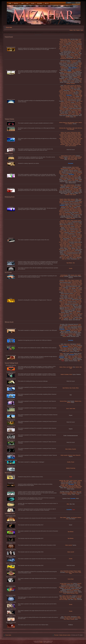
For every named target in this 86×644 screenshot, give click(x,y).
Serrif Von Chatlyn (77, 214)
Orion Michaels (64, 75)
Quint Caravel (70, 591)
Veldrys (68, 619)
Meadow (61, 73)
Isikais (72, 157)
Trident (73, 80)
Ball (72, 63)
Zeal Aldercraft (77, 320)
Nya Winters (79, 211)
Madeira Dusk (64, 71)
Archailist (76, 225)
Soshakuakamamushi (73, 253)
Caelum (75, 42)
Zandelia (73, 83)
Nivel (74, 309)
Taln (65, 56)
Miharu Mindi (70, 307)
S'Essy (62, 255)
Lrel (64, 305)
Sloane (65, 253)
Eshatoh (61, 157)
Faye (66, 137)
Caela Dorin (77, 228)
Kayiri (69, 493)
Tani (74, 316)
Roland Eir (62, 110)
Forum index (9, 27)
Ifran (69, 157)
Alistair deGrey (64, 156)
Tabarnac (75, 79)
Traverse (69, 80)
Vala (76, 159)
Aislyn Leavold (71, 86)
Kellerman (62, 302)
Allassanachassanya (65, 87)
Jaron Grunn (71, 99)
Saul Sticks (67, 315)
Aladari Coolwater (75, 280)
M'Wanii (64, 487)
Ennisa (62, 137)
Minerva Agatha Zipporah (67, 332)
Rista (74, 180)
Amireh (65, 200)
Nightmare (69, 74)
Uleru (67, 183)
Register (78, 30)
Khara (68, 241)
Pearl (76, 247)
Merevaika (71, 106)
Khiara (75, 176)
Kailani (79, 239)
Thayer (70, 182)
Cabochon (71, 170)
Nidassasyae (71, 178)
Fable (69, 67)
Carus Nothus (72, 287)
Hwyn (76, 45)
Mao (77, 49)
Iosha (64, 46)
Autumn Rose (68, 134)
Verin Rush (67, 82)
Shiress (75, 54)
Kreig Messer (62, 49)
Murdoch (69, 211)
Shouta (80, 315)
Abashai (62, 39)
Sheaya (77, 487)
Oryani (71, 415)
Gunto (74, 95)
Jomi (62, 100)
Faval (75, 293)
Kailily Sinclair (75, 299)
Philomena (62, 108)
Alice (79, 61)
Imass (71, 96)
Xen (77, 58)
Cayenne (61, 327)
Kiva (81, 302)
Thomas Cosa (63, 257)
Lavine (62, 177)
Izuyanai (61, 237)
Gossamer (74, 68)
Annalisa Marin (67, 88)
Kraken (72, 69)
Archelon (79, 62)
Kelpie (75, 208)
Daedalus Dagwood (68, 171)
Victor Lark (62, 116)
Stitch (76, 55)
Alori (67, 223)
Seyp (64, 215)
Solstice (71, 79)
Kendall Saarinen (64, 209)
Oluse (62, 51)
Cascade (67, 64)
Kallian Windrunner (67, 301)
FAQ (74, 30)
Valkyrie (65, 81)
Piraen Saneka (75, 179)
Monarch (67, 308)
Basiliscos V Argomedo (71, 186)
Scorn (68, 409)
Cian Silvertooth (78, 90)
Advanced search (76, 4)
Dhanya (73, 43)
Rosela (77, 52)
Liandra (71, 49)
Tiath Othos (71, 317)
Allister (71, 87)
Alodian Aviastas (70, 185)
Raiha (73, 212)
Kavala (66, 101)
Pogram (76, 192)
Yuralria (77, 494)
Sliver (66, 112)
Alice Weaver (77, 86)
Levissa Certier (68, 177)
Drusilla (62, 93)
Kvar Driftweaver (74, 304)
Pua (76, 310)
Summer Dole (70, 488)
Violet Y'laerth (79, 319)
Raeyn (65, 52)
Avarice (65, 63)
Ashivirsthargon (64, 40)
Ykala (79, 217)
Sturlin (68, 316)
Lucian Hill (66, 210)
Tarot (80, 112)
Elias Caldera (74, 44)
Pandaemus (67, 310)
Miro (71, 246)
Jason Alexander (69, 298)
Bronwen (61, 135)
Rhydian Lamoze (68, 143)
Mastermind (62, 192)
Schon (72, 315)
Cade (79, 286)
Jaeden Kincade (78, 46)
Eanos (64, 44)
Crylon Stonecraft (63, 92)
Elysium (64, 172)
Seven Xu (68, 111)
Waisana (74, 258)
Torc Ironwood (71, 159)
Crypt (77, 230)
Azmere (73, 227)
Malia (74, 49)
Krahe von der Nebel (73, 303)
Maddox (77, 191)
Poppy (80, 179)
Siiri (78, 54)
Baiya (79, 134)
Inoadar (77, 96)
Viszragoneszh (69, 116)
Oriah (80, 107)
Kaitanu (65, 100)
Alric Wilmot (78, 185)
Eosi (65, 94)
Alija (61, 223)
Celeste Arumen (74, 229)
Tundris (76, 216)
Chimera (76, 202)
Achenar (69, 167)
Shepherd (62, 79)
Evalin (66, 67)
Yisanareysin (74, 259)
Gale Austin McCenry (77, 128)
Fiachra (78, 293)
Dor (77, 92)
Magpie (69, 71)
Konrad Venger (77, 241)
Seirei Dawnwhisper (68, 252)
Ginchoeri (80, 596)
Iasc (64, 190)
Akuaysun (73, 199)
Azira (69, 227)
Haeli (67, 205)
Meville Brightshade (68, 73)
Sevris (61, 215)
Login (82, 30)
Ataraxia (63, 186)
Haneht (61, 96)
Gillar (70, 68)
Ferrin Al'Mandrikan (67, 173)
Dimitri (77, 43)
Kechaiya (63, 572)
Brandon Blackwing (68, 42)
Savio (80, 180)
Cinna (77, 64)
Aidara (66, 39)
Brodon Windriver (73, 286)
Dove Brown (69, 128)
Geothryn (78, 295)
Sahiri (70, 110)
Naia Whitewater (71, 107)
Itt (70, 46)
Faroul (60, 95)
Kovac (60, 242)
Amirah (70, 156)
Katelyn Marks (71, 240)
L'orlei (69, 104)
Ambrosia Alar (63, 62)
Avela (74, 455)
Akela (69, 199)
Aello (62, 86)
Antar (65, 617)
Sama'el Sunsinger (77, 110)
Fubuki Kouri (77, 204)
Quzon (79, 142)
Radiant (71, 76)
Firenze (62, 45)
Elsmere (78, 291)
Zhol (75, 117)
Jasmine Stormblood (77, 237)
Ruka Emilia (76, 314)
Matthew (66, 50)
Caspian (79, 42)
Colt (70, 43)
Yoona (80, 116)
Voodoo (72, 82)
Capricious (66, 202)
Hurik (68, 96)
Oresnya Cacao (67, 51)
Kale (70, 206)
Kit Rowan (74, 101)
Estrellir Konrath (70, 94)
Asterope (63, 89)
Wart (79, 361)
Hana (61, 190)
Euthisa (80, 172)
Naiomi (62, 142)
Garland (66, 235)
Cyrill (80, 187)
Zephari (68, 218)
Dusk (68, 65)
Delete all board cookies (65, 635)
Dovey (62, 136)
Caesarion (62, 64)
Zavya (72, 117)
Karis (73, 301)
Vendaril (77, 114)
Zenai (76, 619)
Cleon (65, 135)
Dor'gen (71, 571)
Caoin (75, 170)
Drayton (80, 92)
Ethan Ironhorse (65, 293)
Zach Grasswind (72, 146)
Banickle (76, 63)
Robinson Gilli (62, 314)
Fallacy (73, 67)
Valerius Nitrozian (63, 114)
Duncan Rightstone (68, 136)
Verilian (62, 82)
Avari (67, 89)
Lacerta (80, 242)
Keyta (73, 191)
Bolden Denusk (78, 354)
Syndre (62, 56)
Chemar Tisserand (64, 43)
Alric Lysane (67, 133)
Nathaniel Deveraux (67, 590)
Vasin (71, 144)
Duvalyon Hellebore (68, 93)
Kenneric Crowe (72, 302)
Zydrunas (73, 218)
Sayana (68, 54)
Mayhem (78, 71)
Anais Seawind (73, 284)
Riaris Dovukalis (77, 108)
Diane (70, 203)
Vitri (62, 320)
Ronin (77, 180)
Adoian (62, 133)
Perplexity (78, 75)
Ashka (70, 40)
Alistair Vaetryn (68, 281)
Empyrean (67, 204)
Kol (77, 101)
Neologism (63, 74)
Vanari (69, 81)
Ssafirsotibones (69, 254)
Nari (72, 158)
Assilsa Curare (64, 170)
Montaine (72, 308)
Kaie (64, 48)
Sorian (79, 158)
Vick (81, 114)
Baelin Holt (78, 40)
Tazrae (67, 144)
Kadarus (62, 158)
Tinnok (70, 113)
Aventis (73, 40)
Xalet (74, 58)
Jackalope (63, 69)
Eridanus (80, 44)
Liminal (69, 70)
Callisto (67, 187)
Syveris (77, 367)
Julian (62, 176)
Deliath (74, 289)
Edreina (68, 44)
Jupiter (69, 357)
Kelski (77, 48)
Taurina (69, 56)
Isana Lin (70, 98)
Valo (60, 258)
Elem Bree (76, 93)
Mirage (75, 73)
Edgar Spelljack (78, 290)
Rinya (73, 52)
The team (56, 635)
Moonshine (68, 192)
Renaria (70, 180)
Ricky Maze (62, 249)
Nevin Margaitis (68, 309)
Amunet (76, 224)
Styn (71, 316)
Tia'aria (66, 113)
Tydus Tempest (70, 57)
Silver (81, 487)
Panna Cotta (68, 212)
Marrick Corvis (70, 105)
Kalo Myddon (69, 139)
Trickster (79, 182)
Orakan (72, 142)
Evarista (74, 449)
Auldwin (69, 617)
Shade (74, 143)
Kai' (80, 299)
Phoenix (62, 76)
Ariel (64, 354)
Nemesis (80, 73)
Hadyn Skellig (71, 45)
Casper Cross (79, 287)
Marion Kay (63, 105)
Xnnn (80, 58)
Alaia (69, 39)
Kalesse (74, 206)
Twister (77, 80)
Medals (71, 30)
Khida (80, 48)
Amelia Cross (70, 224)
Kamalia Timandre (67, 191)
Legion (65, 70)
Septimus (64, 494)
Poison (67, 76)
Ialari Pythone (74, 137)
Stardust (75, 360)
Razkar (69, 52)
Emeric (68, 172)
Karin (66, 176)
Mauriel (62, 106)
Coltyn (80, 64)
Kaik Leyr (75, 239)
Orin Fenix (74, 51)
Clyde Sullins (62, 289)
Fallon (77, 67)
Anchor (69, 62)
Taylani (70, 335)
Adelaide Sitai (63, 221)
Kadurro (67, 299)
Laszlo (67, 49)
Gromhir (66, 157)
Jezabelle (76, 298)
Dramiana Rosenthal (77, 203)
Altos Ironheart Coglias (65, 283)
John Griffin (76, 190)
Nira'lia (79, 50)
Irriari (68, 46)
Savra (64, 111)
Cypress (61, 171)
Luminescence (78, 70)
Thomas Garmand (64, 317)
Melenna (66, 106)
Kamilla (67, 48)
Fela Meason (75, 356)
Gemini (66, 295)
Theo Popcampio (76, 255)
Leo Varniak (78, 102)
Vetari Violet (72, 409)
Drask (77, 289)
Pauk (62, 52)
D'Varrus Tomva (77, 136)
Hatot (70, 205)
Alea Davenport (74, 61)
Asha (79, 88)
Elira (75, 65)
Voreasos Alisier (68, 217)
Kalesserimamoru (72, 100)
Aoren (80, 39)
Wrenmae (77, 82)
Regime (75, 76)
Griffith (79, 189)
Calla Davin (66, 90)
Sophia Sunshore (64, 55)
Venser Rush (78, 81)
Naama (65, 107)
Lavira (72, 243)
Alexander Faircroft (77, 222)
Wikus (77, 388)
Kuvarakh (71, 242)
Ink (78, 68)
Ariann (61, 63)
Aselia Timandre (71, 200)
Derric (71, 492)
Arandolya (78, 168)
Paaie (69, 75)
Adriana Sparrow (63, 123)
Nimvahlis (75, 50)
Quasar (66, 180)
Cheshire (72, 64)
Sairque (68, 214)
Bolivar (75, 584)
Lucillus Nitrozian (64, 104)
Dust (60, 290)
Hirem (65, 96)
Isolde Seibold (75, 98)
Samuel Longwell (71, 251)
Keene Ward (72, 48)
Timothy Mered (75, 56)
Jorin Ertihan (66, 239)
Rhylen (78, 313)
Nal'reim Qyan (78, 308)
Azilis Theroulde (65, 482)
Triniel (68, 489)
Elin (72, 291)
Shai (72, 54)
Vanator (73, 81)
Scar (67, 77)
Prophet (62, 180)
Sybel (79, 55)
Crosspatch (64, 65)
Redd (71, 313)
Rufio (77, 249)
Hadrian (66, 45)
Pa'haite (64, 179)
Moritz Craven (77, 141)
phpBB (41, 642)
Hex (75, 174)
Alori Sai (73, 39)
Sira (81, 54)
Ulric (75, 57)
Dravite (65, 231)
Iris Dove (67, 190)
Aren (80, 225)
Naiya (74, 246)
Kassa (76, 301)
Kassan (68, 208)
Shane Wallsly (76, 77)
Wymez (70, 320)
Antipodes (74, 62)
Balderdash (78, 200)
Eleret (65, 291)
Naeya (70, 50)
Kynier (61, 70)
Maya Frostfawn (70, 141)
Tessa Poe (78, 316)
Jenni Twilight (71, 401)
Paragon (73, 75)
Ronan (70, 249)
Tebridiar (69, 494)
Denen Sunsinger (71, 92)
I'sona (72, 46)
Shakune (71, 77)
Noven (77, 107)
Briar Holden (77, 89)
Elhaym (80, 171)
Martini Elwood (77, 105)
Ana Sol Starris (65, 284)
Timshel (64, 80)
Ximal (69, 259)
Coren (66, 124)
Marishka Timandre (77, 210)
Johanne (79, 99)
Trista (74, 113)
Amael (75, 87)
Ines (74, 96)
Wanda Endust (72, 183)
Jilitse (61, 48)
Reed (63, 143)
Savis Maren (78, 251)
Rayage (67, 108)
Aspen (68, 354)
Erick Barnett (71, 292)
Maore (80, 104)
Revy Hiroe (78, 248)
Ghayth (66, 174)
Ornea (73, 247)
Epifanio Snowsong (71, 468)
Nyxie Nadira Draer (76, 74)
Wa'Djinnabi (70, 58)
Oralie (76, 142)
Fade (77, 492)
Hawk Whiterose (71, 296)
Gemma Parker (71, 235)
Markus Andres (63, 211)
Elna (60, 172)
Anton (72, 88)
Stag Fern (72, 193)
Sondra (70, 112)
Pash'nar (79, 51)
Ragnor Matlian (69, 311)
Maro (80, 305)
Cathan (71, 187)
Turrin (71, 257)
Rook (71, 314)
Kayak (68, 69)
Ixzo (80, 98)
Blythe (63, 228)
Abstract (63, 61)
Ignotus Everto (63, 236)
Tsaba (77, 113)
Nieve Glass (67, 142)
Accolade (68, 61)
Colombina (71, 355)
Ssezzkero (72, 55)
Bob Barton (65, 326)
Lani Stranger (67, 140)
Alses (77, 39)
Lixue (73, 70)
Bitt (67, 286)
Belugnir (62, 42)
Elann (62, 291)
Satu (65, 54)
